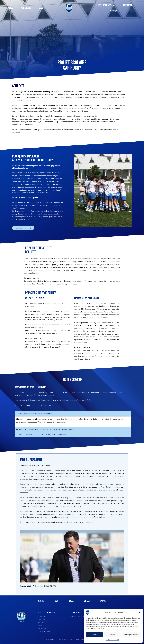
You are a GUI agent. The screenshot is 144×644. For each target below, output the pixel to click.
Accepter (94, 635)
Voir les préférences (131, 635)
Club (43, 8)
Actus (10, 8)
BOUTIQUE (42, 619)
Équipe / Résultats (105, 5)
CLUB (40, 625)
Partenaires (26, 8)
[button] (139, 613)
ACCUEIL (42, 616)
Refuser (112, 635)
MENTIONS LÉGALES (79, 616)
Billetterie (127, 5)
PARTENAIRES (44, 631)
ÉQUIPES (42, 628)
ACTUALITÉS (43, 622)
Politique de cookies (112, 640)
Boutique (114, 11)
